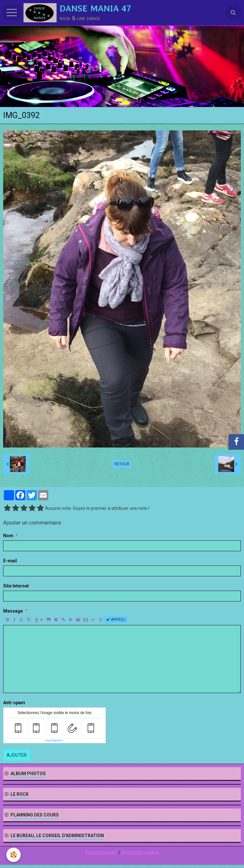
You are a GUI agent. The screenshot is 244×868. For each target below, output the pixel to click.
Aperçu (116, 620)
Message (13, 611)
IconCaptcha (53, 740)
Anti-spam (14, 703)
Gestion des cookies (140, 852)
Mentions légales (101, 852)
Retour (122, 464)
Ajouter (17, 755)
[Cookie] (14, 855)
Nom (8, 536)
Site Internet (16, 586)
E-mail (10, 561)
